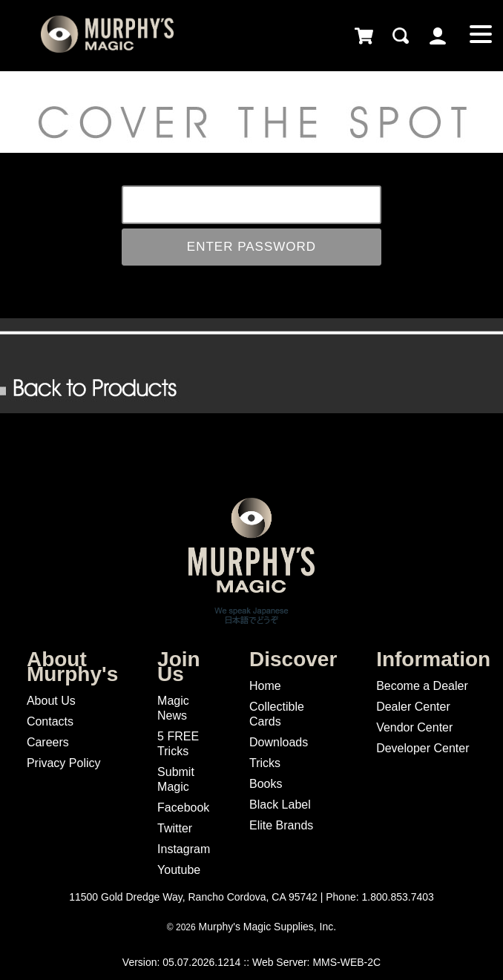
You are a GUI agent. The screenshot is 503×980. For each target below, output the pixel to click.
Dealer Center (413, 707)
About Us (51, 701)
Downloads (279, 742)
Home (265, 686)
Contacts (50, 721)
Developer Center (423, 748)
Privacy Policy (64, 763)
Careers (48, 742)
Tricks (265, 763)
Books (266, 784)
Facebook (183, 808)
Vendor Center (414, 727)
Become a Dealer (422, 686)
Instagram (184, 849)
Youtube (179, 870)
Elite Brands (281, 825)
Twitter (175, 828)
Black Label (280, 805)
